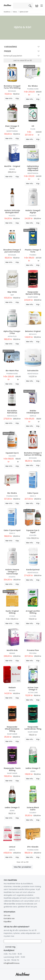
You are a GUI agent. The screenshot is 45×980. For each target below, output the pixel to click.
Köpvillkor (8, 922)
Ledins (33, 771)
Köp (17, 98)
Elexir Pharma (12, 131)
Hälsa (15, 12)
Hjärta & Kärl (24, 12)
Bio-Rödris (12, 493)
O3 (33, 126)
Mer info (9, 98)
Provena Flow (33, 650)
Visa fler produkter (22, 867)
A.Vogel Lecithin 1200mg (33, 612)
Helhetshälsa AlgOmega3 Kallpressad (33, 168)
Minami (12, 169)
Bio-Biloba (33, 86)
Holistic (12, 216)
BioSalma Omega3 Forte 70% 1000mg (12, 87)
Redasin (12, 688)
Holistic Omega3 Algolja (33, 211)
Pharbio (33, 255)
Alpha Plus (12, 336)
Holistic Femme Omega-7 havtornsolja (12, 572)
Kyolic (12, 616)
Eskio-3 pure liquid (12, 530)
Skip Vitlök (12, 292)
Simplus (33, 416)
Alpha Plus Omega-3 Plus (12, 332)
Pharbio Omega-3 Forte (33, 251)
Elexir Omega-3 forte (12, 127)
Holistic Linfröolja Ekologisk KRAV (12, 211)
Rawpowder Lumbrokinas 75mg (33, 728)
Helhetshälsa (33, 173)
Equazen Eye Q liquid (33, 531)
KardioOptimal (33, 570)
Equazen (12, 456)
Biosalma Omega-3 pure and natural (12, 251)
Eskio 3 (33, 496)
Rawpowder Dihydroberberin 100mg (12, 729)
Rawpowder (33, 297)
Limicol (12, 847)
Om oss (7, 915)
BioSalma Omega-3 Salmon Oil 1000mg (33, 454)
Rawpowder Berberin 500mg (33, 293)
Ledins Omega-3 (33, 768)
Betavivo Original (33, 331)
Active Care (33, 693)
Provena (33, 653)
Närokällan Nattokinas (12, 412)
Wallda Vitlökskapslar (33, 412)
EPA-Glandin (33, 847)
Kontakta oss (9, 918)
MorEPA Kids (12, 650)
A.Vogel (33, 616)
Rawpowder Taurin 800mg (12, 769)
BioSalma (12, 91)
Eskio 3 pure (33, 493)
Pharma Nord (33, 89)
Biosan (12, 690)
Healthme (7, 12)
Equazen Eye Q (12, 453)
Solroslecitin (33, 371)
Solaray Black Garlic (33, 809)
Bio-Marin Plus (12, 371)
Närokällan (12, 416)
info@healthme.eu (12, 963)
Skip (12, 295)
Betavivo (33, 334)
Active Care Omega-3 (33, 689)
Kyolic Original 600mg (12, 612)
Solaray (33, 813)
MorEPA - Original (12, 166)
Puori (33, 129)
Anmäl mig (10, 947)
